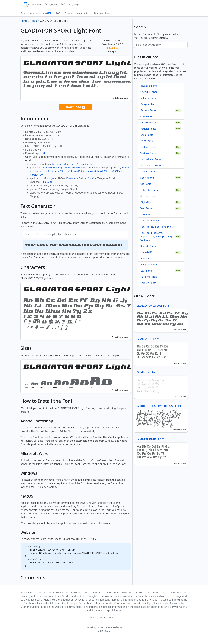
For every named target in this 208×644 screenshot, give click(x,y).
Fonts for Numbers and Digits (157, 227)
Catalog (34, 13)
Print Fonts (147, 141)
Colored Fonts (148, 283)
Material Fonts (149, 252)
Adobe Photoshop (52, 168)
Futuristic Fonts (149, 190)
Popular (69, 13)
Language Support (103, 13)
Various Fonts (148, 153)
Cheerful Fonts (149, 92)
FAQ (63, 4)
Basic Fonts (147, 135)
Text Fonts (146, 214)
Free (23, 13)
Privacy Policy (98, 618)
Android (81, 164)
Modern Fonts (148, 172)
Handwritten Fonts (151, 165)
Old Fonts (146, 184)
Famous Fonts (148, 110)
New (47, 13)
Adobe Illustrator (49, 171)
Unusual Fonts (149, 123)
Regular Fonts (148, 129)
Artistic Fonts (148, 196)
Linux (73, 164)
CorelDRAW (36, 175)
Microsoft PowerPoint (72, 171)
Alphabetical (83, 13)
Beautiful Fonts (149, 86)
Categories (51, 4)
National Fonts (149, 277)
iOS (89, 164)
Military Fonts (148, 98)
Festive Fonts (148, 147)
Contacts (113, 618)
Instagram (51, 178)
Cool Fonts (146, 116)
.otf (43, 153)
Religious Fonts (149, 265)
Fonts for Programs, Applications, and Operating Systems (156, 236)
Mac (66, 164)
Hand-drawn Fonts (151, 159)
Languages (74, 4)
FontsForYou (33, 5)
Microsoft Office (113, 171)
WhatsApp (72, 178)
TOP (58, 13)
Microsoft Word (94, 171)
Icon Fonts (146, 208)
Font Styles (147, 258)
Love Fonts (146, 271)
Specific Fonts (148, 246)
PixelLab (46, 182)
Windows (57, 164)
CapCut (92, 178)
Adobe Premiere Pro (75, 168)
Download (75, 107)
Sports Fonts (148, 178)
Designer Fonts (149, 104)
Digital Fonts (148, 202)
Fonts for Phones (150, 221)
